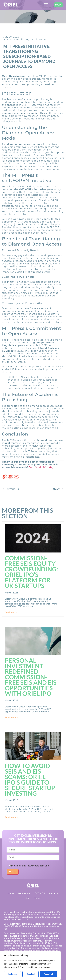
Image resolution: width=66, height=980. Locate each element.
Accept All (48, 974)
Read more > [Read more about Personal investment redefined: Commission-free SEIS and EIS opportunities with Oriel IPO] (11, 717)
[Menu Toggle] (46, 5)
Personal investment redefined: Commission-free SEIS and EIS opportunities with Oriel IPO (31, 677)
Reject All (31, 974)
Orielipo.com (39, 40)
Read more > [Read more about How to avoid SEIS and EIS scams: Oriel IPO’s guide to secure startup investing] (11, 817)
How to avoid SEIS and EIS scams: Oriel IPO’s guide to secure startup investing (30, 780)
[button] (4, 476)
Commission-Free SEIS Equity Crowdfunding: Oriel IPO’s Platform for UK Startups (31, 572)
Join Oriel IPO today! (42, 467)
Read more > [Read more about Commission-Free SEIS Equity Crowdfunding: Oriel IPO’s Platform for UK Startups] (11, 612)
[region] (30, 966)
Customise (12, 974)
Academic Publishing (16, 40)
